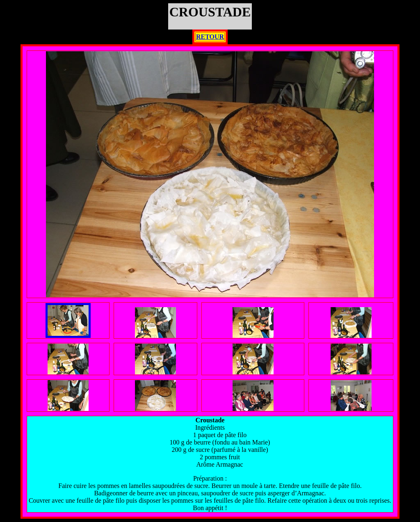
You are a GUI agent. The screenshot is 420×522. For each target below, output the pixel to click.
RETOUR (210, 37)
